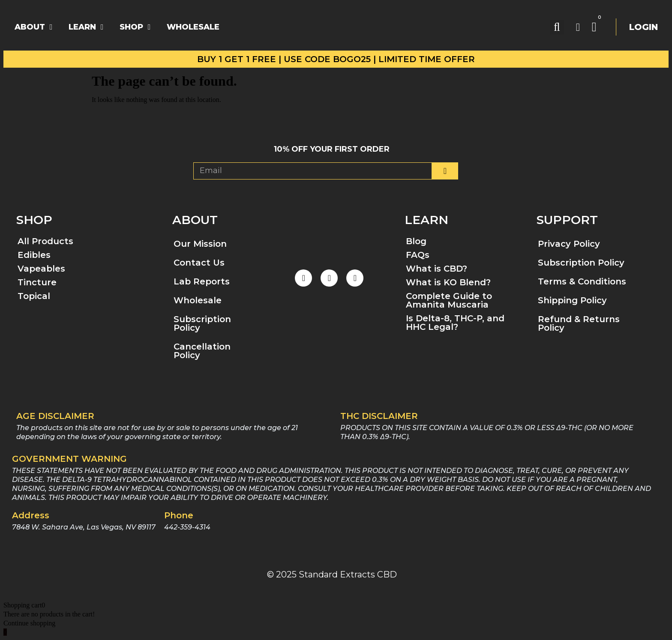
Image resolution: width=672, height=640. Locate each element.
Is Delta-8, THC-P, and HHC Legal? (455, 323)
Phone (179, 515)
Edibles (34, 255)
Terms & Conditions (582, 281)
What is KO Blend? (448, 282)
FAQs (418, 255)
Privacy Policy (569, 244)
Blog (416, 241)
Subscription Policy (202, 323)
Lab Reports (202, 281)
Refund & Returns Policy (579, 323)
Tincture (37, 282)
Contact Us (199, 263)
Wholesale (198, 300)
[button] (557, 27)
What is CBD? (436, 269)
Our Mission (200, 244)
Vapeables (41, 269)
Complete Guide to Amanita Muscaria (449, 300)
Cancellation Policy (202, 351)
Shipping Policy (572, 300)
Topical (34, 296)
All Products (45, 241)
